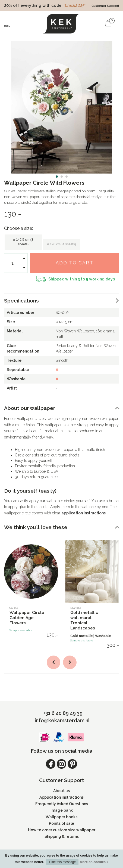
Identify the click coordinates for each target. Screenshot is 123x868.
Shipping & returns (62, 836)
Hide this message (62, 862)
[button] (57, 177)
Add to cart (75, 263)
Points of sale (61, 823)
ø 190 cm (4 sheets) (61, 244)
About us (61, 791)
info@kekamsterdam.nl (62, 720)
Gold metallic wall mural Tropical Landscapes (84, 620)
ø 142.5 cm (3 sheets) (23, 242)
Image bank (62, 810)
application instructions (83, 513)
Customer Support (105, 6)
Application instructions (61, 797)
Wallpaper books (61, 817)
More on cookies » (94, 862)
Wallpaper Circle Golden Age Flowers (27, 618)
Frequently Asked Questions (62, 804)
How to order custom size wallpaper (62, 830)
